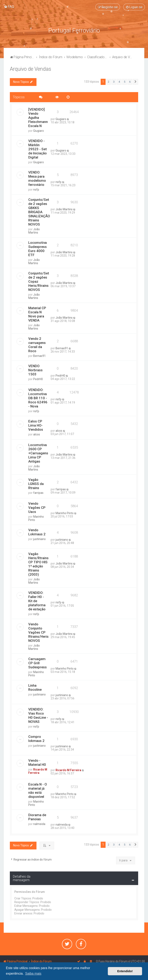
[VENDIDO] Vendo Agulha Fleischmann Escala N (38, 117)
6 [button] (130, 82)
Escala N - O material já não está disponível (38, 790)
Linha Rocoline (35, 687)
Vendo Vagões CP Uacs (37, 507)
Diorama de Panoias (37, 817)
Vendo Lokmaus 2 (37, 532)
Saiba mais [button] (33, 974)
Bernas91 (39, 356)
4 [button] (119, 82)
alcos (37, 434)
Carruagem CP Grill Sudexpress (38, 663)
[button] (135, 82)
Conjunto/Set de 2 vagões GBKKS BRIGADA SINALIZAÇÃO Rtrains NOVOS (39, 212)
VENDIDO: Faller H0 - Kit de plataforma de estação (37, 601)
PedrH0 (38, 379)
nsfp (36, 189)
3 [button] (114, 82)
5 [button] (125, 82)
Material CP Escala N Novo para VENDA (37, 314)
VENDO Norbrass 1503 (35, 370)
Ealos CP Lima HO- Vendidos (36, 425)
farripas (38, 493)
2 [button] (109, 82)
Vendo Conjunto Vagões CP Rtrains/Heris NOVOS (38, 632)
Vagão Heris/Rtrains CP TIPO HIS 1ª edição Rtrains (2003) (38, 564)
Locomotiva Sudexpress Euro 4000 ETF (38, 249)
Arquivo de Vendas (31, 69)
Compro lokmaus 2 (36, 738)
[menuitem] (9, 7)
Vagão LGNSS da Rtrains (36, 484)
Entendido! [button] (125, 971)
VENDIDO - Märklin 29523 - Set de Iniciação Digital (38, 149)
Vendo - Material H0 (37, 762)
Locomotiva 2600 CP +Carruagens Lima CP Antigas (38, 453)
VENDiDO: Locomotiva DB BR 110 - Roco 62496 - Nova (38, 398)
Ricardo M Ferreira (38, 771)
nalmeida (39, 824)
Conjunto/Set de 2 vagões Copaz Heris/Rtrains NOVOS (39, 281)
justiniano (39, 539)
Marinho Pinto (36, 518)
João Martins (34, 231)
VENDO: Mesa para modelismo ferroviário (37, 178)
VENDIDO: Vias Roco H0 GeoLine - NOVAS (38, 715)
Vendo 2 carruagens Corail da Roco (37, 345)
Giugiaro (39, 131)
